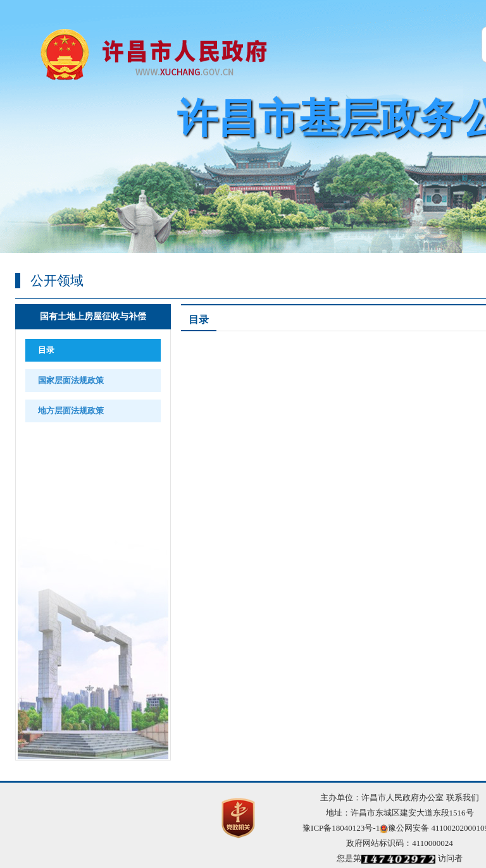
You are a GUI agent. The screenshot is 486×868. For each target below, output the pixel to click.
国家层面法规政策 (71, 380)
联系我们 (463, 798)
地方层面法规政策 (71, 411)
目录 (46, 350)
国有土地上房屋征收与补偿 (93, 316)
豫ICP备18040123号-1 (341, 828)
